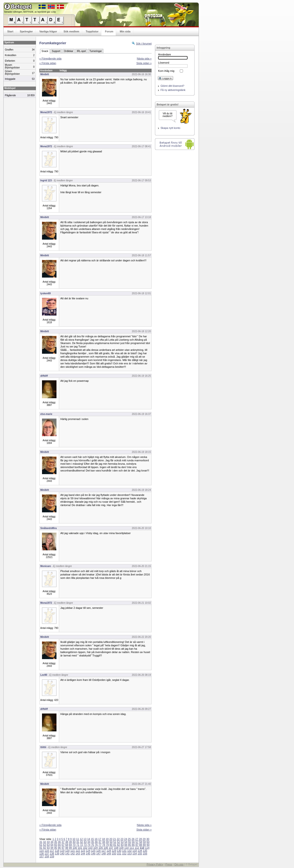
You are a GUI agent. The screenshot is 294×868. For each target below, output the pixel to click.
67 (63, 845)
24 (126, 839)
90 (148, 845)
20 (111, 839)
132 (129, 851)
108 (116, 848)
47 (100, 842)
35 (56, 842)
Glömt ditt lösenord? (172, 86)
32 (44, 842)
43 (85, 842)
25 (129, 839)
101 (80, 848)
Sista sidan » (144, 63)
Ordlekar (69, 51)
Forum (109, 31)
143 (78, 853)
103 (90, 848)
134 (140, 851)
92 (44, 848)
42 (81, 842)
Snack (45, 51)
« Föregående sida (50, 59)
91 (41, 848)
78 (104, 845)
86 (133, 845)
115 (42, 851)
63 (48, 845)
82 (119, 845)
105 (101, 848)
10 (74, 839)
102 (85, 848)
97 (63, 848)
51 (115, 842)
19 (107, 839)
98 (67, 848)
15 (92, 839)
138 (52, 853)
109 (121, 848)
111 (132, 848)
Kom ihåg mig (166, 71)
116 (47, 851)
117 (52, 851)
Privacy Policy (155, 864)
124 (88, 851)
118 (57, 851)
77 (100, 845)
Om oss (179, 864)
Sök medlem (71, 31)
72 (81, 845)
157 (42, 856)
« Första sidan (48, 63)
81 (115, 845)
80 (111, 845)
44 (89, 842)
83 (122, 845)
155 (140, 853)
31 (41, 842)
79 (107, 845)
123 (83, 851)
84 (126, 845)
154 (135, 853)
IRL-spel (81, 51)
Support (56, 51)
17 (100, 839)
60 (148, 842)
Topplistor (92, 31)
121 (73, 851)
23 (122, 839)
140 (62, 853)
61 (41, 845)
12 (81, 839)
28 (140, 839)
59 (144, 842)
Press (169, 864)
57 (137, 842)
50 (111, 842)
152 (124, 853)
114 (147, 848)
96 (59, 848)
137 (47, 853)
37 (63, 842)
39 (70, 842)
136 (42, 853)
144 (83, 853)
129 (114, 851)
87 (137, 845)
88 (140, 845)
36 (59, 842)
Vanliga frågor (48, 31)
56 (133, 842)
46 (96, 842)
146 (93, 853)
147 (98, 853)
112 (137, 848)
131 (124, 851)
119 (62, 851)
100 (75, 848)
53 (122, 842)
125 (93, 851)
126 (98, 851)
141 (67, 853)
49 (107, 842)
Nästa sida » (144, 59)
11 (77, 839)
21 (114, 839)
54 (126, 842)
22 (118, 839)
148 (104, 853)
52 (119, 842)
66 (59, 845)
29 (144, 839)
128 (109, 851)
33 (48, 842)
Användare (164, 54)
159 (52, 856)
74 (89, 845)
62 (44, 845)
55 (130, 842)
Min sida (125, 31)
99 (70, 848)
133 (135, 851)
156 (145, 853)
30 (148, 839)
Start (10, 31)
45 (92, 842)
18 (103, 839)
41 (78, 842)
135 (145, 851)
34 (52, 842)
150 (114, 853)
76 (96, 845)
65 (56, 845)
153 (129, 853)
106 (106, 848)
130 (119, 851)
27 (137, 839)
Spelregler (26, 31)
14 (89, 839)
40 (74, 842)
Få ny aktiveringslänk (173, 90)
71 (78, 845)
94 (52, 848)
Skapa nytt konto (170, 128)
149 (109, 853)
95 (56, 848)
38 (67, 842)
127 (104, 851)
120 (67, 851)
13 (85, 839)
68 (67, 845)
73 (85, 845)
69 (70, 845)
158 (47, 856)
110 (126, 848)
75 (92, 845)
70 (74, 845)
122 (78, 851)
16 (96, 839)
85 (130, 845)
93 (48, 848)
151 (119, 853)
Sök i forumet (144, 44)
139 (57, 853)
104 (96, 848)
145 (88, 853)
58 (140, 842)
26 (133, 839)
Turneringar (95, 51)
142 (73, 853)
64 (52, 845)
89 (144, 845)
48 (104, 842)
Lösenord (164, 63)
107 (111, 848)
